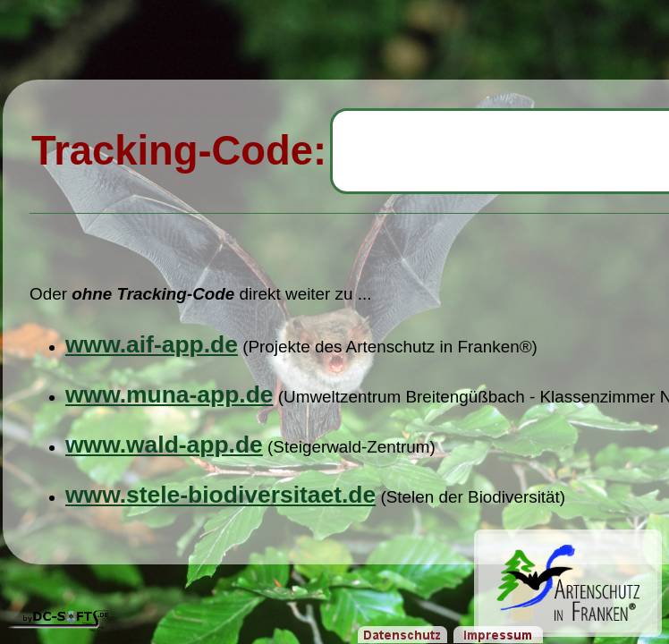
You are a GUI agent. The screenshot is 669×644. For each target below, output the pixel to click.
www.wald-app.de (164, 445)
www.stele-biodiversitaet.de (220, 495)
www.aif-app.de (152, 344)
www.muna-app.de (169, 394)
